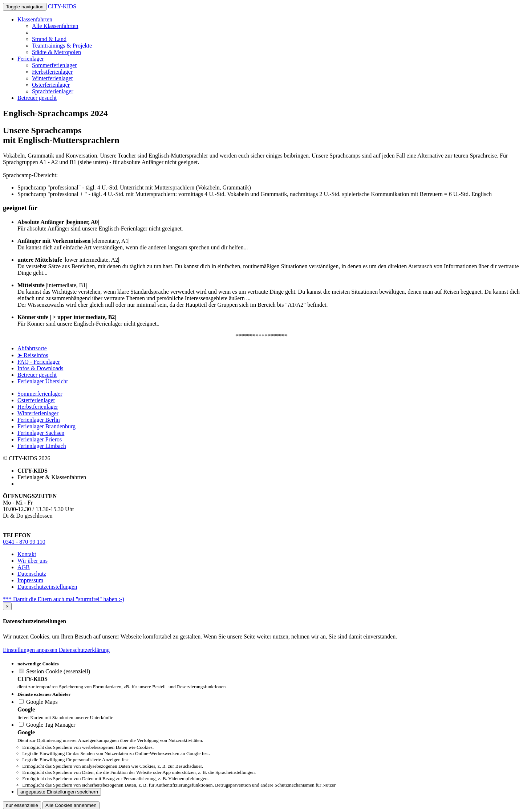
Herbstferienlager (52, 72)
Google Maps (38, 702)
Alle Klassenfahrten (55, 26)
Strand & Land (49, 39)
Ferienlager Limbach (42, 446)
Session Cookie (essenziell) (54, 671)
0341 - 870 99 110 (24, 542)
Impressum (30, 580)
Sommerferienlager (54, 65)
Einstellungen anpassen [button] (31, 650)
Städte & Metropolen (56, 52)
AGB (24, 567)
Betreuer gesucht (37, 98)
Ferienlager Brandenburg (46, 426)
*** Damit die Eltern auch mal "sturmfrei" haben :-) (64, 599)
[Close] (7, 606)
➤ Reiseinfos (33, 355)
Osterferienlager (51, 85)
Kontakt (27, 554)
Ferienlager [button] (31, 59)
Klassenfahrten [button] (35, 19)
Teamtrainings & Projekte (62, 46)
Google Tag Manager (47, 725)
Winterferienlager (52, 78)
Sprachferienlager (53, 91)
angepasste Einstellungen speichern (59, 792)
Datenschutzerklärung (84, 650)
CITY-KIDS (62, 6)
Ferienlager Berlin (39, 420)
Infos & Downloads (40, 368)
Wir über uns (33, 561)
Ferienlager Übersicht (43, 381)
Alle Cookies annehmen (71, 805)
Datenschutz (32, 574)
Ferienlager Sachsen (41, 433)
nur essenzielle (22, 805)
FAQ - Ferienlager (39, 362)
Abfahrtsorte (32, 348)
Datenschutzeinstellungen (47, 587)
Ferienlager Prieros (40, 439)
